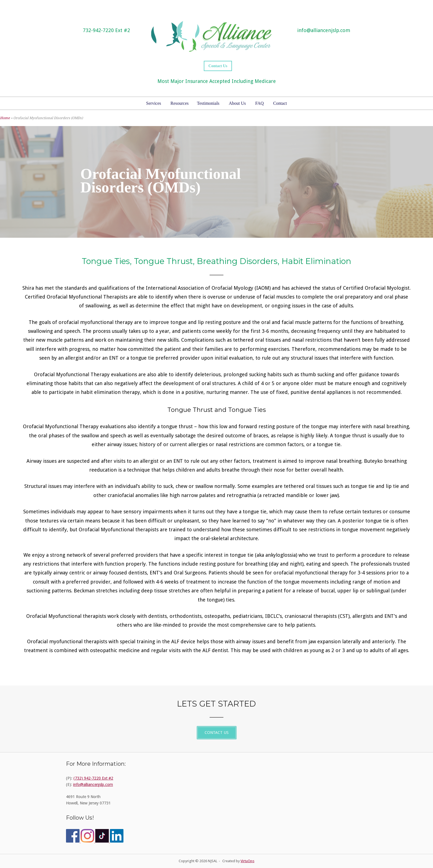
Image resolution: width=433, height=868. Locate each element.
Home (5, 118)
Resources (179, 103)
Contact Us (218, 66)
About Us (237, 103)
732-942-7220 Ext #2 (106, 30)
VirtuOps (247, 861)
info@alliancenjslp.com (324, 30)
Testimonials (208, 103)
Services (154, 103)
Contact (280, 103)
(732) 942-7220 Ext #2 (93, 778)
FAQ (259, 103)
